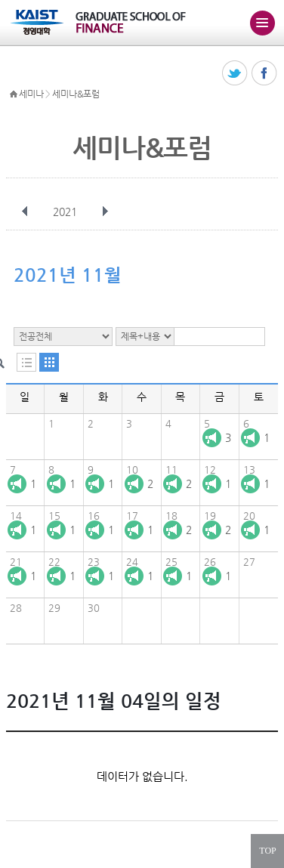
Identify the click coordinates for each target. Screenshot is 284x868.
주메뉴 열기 (262, 23)
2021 (66, 212)
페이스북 (265, 74)
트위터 (235, 74)
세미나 (31, 94)
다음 (105, 212)
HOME (14, 94)
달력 (49, 362)
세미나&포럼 (76, 94)
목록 (26, 362)
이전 (25, 212)
